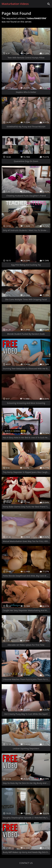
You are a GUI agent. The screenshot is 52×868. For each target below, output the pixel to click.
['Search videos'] (49, 4)
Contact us (26, 863)
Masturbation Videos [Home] (15, 4)
